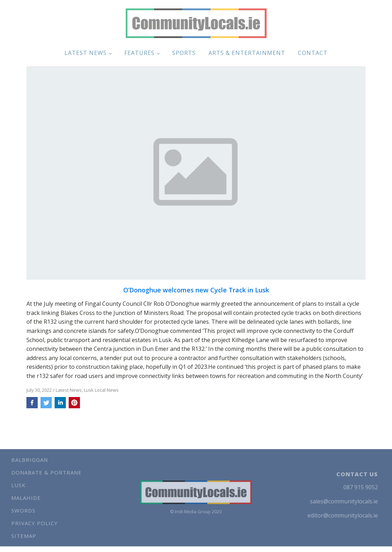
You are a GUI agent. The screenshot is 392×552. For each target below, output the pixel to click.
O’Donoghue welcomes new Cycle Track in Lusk (196, 290)
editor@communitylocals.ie (343, 515)
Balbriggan (30, 460)
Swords (23, 510)
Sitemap (24, 536)
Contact (313, 53)
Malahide (26, 498)
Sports (184, 53)
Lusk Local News (101, 390)
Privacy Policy (35, 523)
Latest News (86, 53)
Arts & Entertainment (247, 53)
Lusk (18, 485)
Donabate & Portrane (46, 472)
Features (139, 53)
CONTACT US (357, 474)
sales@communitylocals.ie (344, 501)
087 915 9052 (361, 487)
